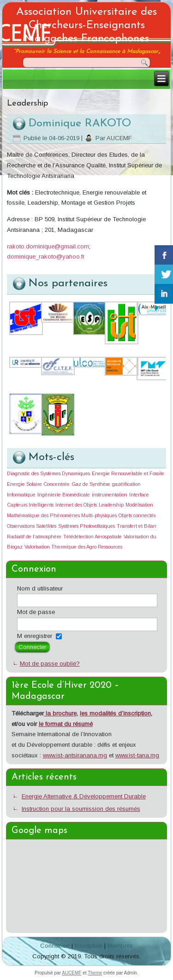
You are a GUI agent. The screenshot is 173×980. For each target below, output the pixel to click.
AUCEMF (119, 138)
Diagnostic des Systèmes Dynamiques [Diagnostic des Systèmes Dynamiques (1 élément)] (48, 473)
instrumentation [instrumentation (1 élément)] (110, 495)
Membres (120, 946)
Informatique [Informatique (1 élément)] (21, 495)
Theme (95, 973)
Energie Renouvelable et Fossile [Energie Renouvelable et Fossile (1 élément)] (128, 473)
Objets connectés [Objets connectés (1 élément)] (137, 515)
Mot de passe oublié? (50, 664)
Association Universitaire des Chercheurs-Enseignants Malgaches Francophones (86, 25)
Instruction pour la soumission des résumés (81, 809)
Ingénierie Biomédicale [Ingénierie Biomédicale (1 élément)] (64, 495)
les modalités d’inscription (115, 713)
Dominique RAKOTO (80, 124)
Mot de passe (36, 612)
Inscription (89, 946)
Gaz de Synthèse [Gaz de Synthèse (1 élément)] (91, 484)
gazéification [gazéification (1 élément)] (126, 484)
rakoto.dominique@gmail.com (48, 246)
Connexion (55, 946)
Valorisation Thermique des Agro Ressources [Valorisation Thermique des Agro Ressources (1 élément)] (73, 547)
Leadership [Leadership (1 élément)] (111, 505)
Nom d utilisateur (40, 588)
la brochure (60, 713)
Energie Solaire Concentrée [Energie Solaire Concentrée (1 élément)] (38, 484)
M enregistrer (35, 636)
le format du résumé (66, 724)
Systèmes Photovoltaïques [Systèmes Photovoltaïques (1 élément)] (86, 526)
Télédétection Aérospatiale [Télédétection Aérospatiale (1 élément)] (92, 537)
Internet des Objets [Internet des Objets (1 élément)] (76, 505)
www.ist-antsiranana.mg (75, 755)
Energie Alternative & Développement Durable (84, 796)
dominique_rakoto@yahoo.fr (46, 257)
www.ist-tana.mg (137, 755)
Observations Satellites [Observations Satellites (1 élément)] (32, 526)
